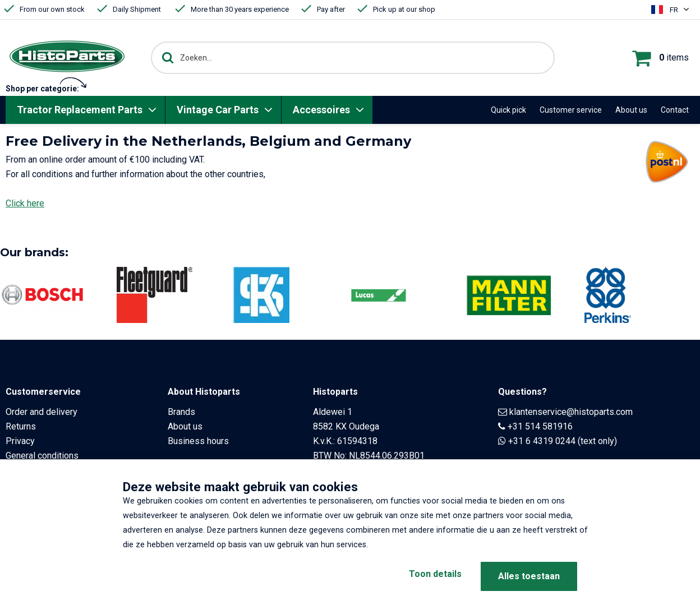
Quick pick (508, 110)
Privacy (20, 441)
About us (631, 110)
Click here (25, 203)
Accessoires (321, 110)
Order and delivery (42, 412)
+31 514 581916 (540, 426)
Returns (21, 426)
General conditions (42, 456)
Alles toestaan (529, 576)
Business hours (198, 441)
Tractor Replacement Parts (80, 110)
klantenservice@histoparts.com (571, 412)
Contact (675, 110)
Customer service (571, 110)
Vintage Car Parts (218, 110)
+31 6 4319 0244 (542, 441)
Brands (181, 412)
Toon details (429, 576)
